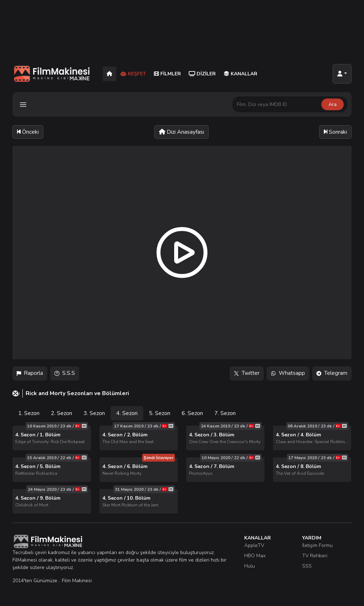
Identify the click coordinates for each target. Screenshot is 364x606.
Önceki (28, 132)
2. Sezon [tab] (61, 413)
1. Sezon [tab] (29, 413)
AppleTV (254, 545)
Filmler (167, 74)
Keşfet (133, 74)
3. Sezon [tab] (94, 413)
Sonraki (335, 132)
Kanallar (240, 74)
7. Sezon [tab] (225, 413)
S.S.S (65, 373)
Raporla (30, 373)
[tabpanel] (182, 470)
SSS (307, 566)
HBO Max (255, 556)
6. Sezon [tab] (192, 413)
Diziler (202, 74)
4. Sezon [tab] (127, 413)
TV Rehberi (315, 556)
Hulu (250, 566)
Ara (333, 104)
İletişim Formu (317, 545)
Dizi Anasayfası (181, 132)
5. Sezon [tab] (160, 413)
